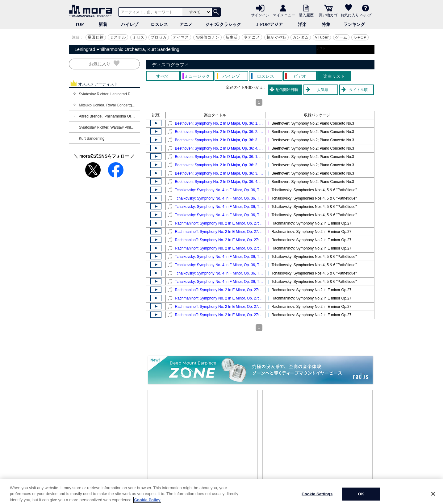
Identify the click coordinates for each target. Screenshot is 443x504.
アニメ (186, 25)
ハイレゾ (130, 25)
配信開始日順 (287, 90)
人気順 (323, 90)
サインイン (260, 15)
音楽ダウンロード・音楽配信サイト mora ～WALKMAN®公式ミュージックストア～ (92, 11)
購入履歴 (306, 15)
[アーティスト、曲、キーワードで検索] (149, 12)
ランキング (354, 25)
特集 (326, 25)
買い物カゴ (328, 15)
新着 (103, 25)
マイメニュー (284, 15)
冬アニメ (252, 37)
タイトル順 (358, 90)
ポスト (321, 48)
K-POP (360, 37)
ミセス (138, 37)
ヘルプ (366, 15)
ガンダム (301, 37)
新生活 (232, 37)
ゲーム (341, 37)
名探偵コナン (207, 37)
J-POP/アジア (270, 25)
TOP (79, 25)
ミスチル (118, 37)
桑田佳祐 (96, 37)
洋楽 (302, 25)
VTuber (322, 37)
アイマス (181, 37)
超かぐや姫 (276, 37)
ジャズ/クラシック (223, 25)
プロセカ (159, 37)
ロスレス (159, 25)
